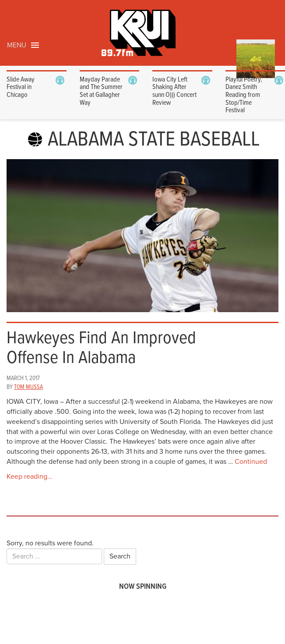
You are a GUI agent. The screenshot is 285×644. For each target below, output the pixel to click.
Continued (251, 462)
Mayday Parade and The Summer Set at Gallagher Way (101, 91)
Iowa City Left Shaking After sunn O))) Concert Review (174, 91)
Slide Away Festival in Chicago (21, 87)
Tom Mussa (28, 387)
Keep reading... (30, 477)
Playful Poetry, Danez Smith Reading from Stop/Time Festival (244, 95)
